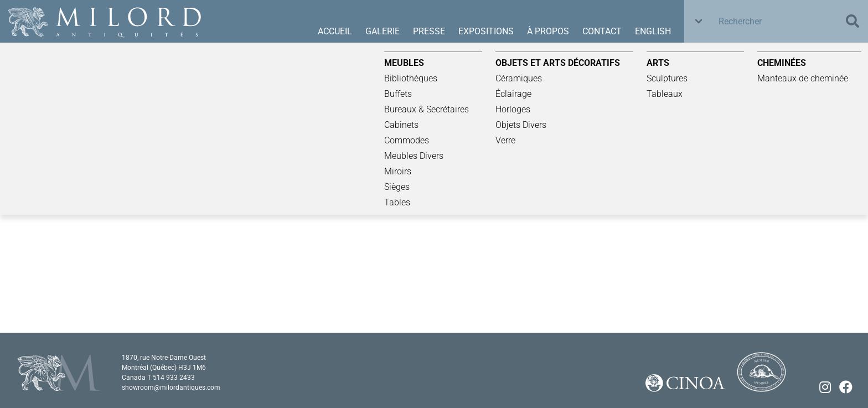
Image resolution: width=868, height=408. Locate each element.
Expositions (486, 31)
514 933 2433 (174, 378)
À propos (548, 31)
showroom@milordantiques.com (171, 388)
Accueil (335, 31)
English (653, 31)
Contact (602, 31)
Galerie (383, 31)
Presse (429, 31)
